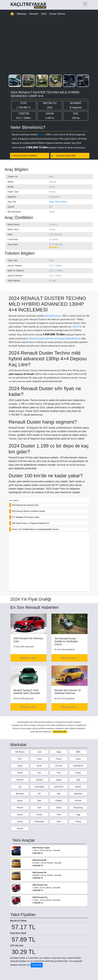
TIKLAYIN (77, 327)
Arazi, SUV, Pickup (58, 202)
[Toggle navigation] (85, 4)
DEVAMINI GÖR (60, 762)
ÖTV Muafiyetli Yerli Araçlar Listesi (25, 517)
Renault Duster (53, 316)
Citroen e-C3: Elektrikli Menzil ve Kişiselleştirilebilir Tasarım (35, 529)
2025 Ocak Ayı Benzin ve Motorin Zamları (28, 511)
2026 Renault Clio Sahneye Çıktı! (25, 505)
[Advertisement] (49, 563)
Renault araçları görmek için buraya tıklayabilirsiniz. (55, 339)
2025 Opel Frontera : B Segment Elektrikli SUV (30, 523)
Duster (41, 135)
